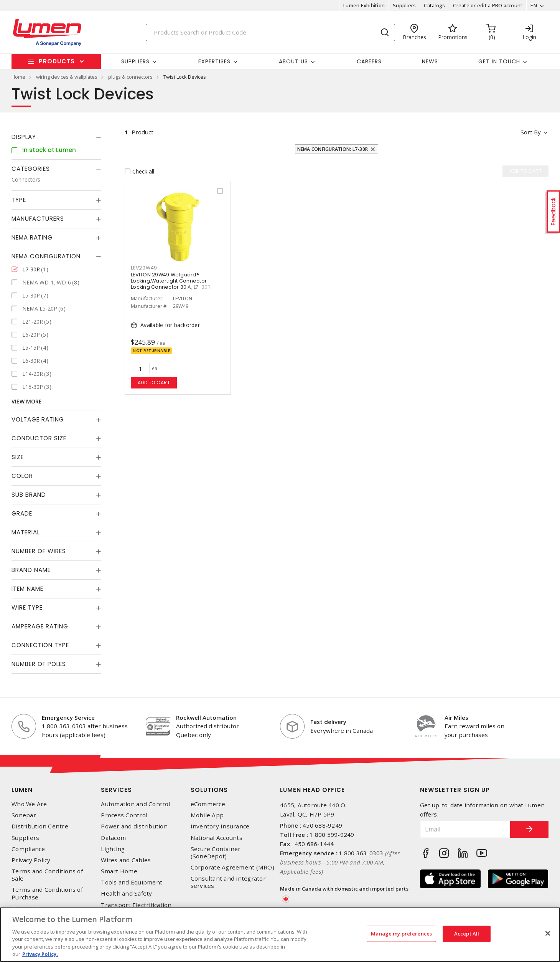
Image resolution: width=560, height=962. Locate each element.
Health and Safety (126, 893)
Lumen (22, 790)
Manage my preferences (401, 934)
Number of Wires (39, 551)
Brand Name (31, 570)
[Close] (548, 934)
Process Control (124, 815)
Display (24, 137)
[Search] (270, 32)
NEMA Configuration (46, 256)
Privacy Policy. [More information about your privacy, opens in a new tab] (40, 954)
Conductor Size (39, 438)
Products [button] (57, 61)
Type (19, 200)
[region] (280, 935)
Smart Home (119, 871)
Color (22, 476)
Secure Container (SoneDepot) (216, 853)
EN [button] (534, 5)
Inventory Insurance (220, 826)
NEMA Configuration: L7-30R (333, 149)
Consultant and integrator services (228, 882)
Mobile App (207, 815)
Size (18, 457)
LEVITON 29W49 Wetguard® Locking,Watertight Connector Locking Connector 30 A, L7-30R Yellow (171, 284)
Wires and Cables (126, 860)
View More (27, 401)
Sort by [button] (531, 132)
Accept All (467, 934)
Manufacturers (38, 219)
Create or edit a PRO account (488, 5)
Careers (369, 61)
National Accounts (217, 838)
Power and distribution (134, 826)
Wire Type (27, 607)
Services (116, 790)
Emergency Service (68, 717)
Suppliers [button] (135, 61)
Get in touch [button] (499, 61)
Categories (31, 169)
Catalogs (434, 5)
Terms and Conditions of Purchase (47, 893)
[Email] (465, 829)
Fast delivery (328, 722)
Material (26, 532)
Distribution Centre (40, 826)
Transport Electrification (136, 905)
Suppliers (404, 5)
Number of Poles (39, 664)
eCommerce (208, 804)
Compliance (28, 849)
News (430, 61)
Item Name (27, 589)
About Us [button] (293, 61)
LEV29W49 (144, 268)
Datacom (113, 838)
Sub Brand (29, 495)
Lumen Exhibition (364, 5)
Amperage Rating (40, 626)
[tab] (56, 137)
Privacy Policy (31, 860)
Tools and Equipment (132, 882)
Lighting (113, 849)
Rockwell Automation (206, 717)
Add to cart (154, 383)
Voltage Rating (38, 419)
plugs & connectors (130, 77)
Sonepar (24, 815)
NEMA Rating (32, 237)
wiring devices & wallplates (67, 77)
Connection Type (40, 645)
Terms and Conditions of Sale (47, 875)
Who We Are (29, 804)
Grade (22, 513)
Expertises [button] (214, 61)
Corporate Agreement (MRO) (232, 867)
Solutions (209, 790)
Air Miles (456, 717)
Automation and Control (136, 804)
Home (18, 77)
